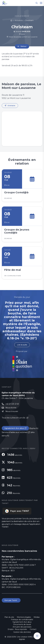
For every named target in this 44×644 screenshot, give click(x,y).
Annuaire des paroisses (22, 627)
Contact (33, 629)
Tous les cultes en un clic (14, 418)
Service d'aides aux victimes (15, 432)
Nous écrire (11, 408)
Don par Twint (11, 600)
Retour (23, 46)
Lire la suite (22, 345)
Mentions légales (24, 617)
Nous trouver (12, 411)
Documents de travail (22, 624)
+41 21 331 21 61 (12, 404)
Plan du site (9, 617)
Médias (37, 617)
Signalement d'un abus (14, 428)
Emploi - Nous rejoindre (17, 629)
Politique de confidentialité (22, 620)
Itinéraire (11, 106)
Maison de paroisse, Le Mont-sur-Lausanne (22, 37)
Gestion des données (22, 632)
